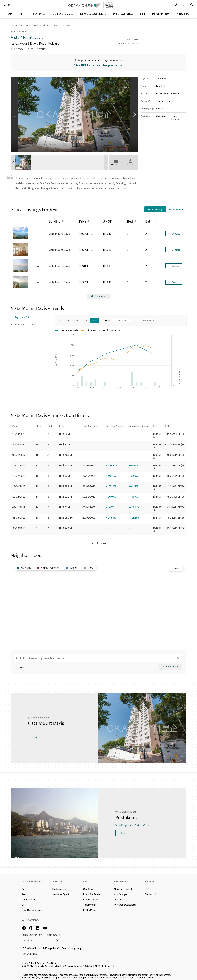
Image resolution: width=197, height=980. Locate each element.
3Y (69, 319)
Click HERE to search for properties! (99, 64)
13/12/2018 (19, 463)
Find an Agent (60, 887)
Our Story (88, 887)
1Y (61, 319)
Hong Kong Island (29, 25)
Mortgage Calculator (125, 903)
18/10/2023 (19, 432)
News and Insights (124, 887)
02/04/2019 (19, 453)
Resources (121, 880)
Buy (24, 887)
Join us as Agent (61, 892)
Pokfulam (45, 25)
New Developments (32, 908)
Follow (34, 735)
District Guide (142, 823)
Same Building (155, 208)
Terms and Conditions (47, 961)
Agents (57, 880)
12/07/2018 (19, 474)
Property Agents (92, 898)
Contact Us (151, 892)
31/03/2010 (19, 516)
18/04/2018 (19, 484)
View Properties (124, 823)
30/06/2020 (19, 442)
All (95, 319)
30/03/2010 (19, 526)
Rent (24, 892)
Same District (176, 208)
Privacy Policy (28, 961)
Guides (118, 898)
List (23, 903)
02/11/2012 (19, 505)
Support (150, 880)
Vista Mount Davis (62, 25)
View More (99, 294)
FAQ (147, 887)
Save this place (170, 665)
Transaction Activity (25, 323)
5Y (77, 319)
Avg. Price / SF (22, 315)
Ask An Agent (121, 892)
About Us (89, 880)
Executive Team (91, 892)
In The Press (90, 908)
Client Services (32, 880)
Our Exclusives (29, 898)
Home (14, 25)
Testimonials (90, 903)
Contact (174, 232)
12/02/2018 (19, 495)
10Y (85, 319)
